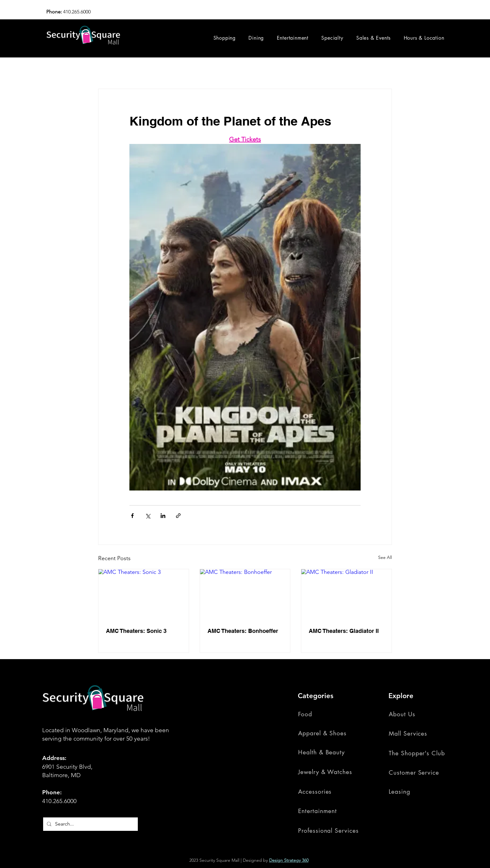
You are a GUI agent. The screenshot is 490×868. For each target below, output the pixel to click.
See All (385, 557)
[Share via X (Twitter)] (148, 516)
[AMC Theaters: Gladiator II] (346, 594)
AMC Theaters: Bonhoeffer (243, 631)
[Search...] (90, 824)
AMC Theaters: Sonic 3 (136, 631)
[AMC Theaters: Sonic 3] (144, 594)
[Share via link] (178, 516)
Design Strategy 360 (289, 860)
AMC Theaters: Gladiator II (344, 631)
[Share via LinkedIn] (163, 516)
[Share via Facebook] (132, 516)
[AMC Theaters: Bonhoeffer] (245, 594)
